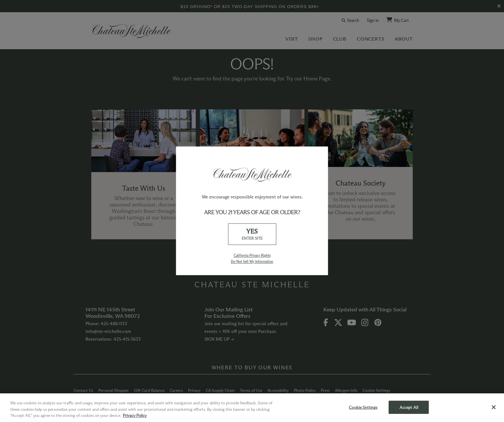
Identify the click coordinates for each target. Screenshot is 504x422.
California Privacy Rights (252, 255)
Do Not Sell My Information (252, 261)
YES (252, 234)
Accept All (409, 407)
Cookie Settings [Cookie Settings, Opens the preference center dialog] (363, 407)
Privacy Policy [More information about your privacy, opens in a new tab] (135, 415)
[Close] (494, 407)
